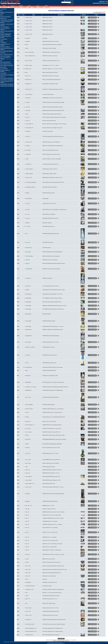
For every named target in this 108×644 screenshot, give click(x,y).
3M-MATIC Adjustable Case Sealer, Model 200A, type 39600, (53, 102)
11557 (18, 582)
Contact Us (71, 640)
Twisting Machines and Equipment (7, 80)
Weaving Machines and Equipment (7, 84)
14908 (18, 256)
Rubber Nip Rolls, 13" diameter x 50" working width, (52, 550)
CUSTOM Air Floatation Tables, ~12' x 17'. (50, 599)
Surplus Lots (3, 76)
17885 (18, 569)
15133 (18, 576)
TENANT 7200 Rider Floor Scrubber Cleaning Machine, (52, 252)
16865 (18, 124)
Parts (1, 60)
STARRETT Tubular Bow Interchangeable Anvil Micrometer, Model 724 (55, 387)
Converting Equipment (5, 27)
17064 (18, 460)
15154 (18, 550)
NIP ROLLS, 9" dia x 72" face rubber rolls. (50, 532)
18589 (18, 146)
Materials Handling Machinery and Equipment (7, 49)
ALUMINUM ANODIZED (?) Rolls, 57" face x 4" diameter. (53, 518)
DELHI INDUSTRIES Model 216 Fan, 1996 (50, 218)
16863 (18, 117)
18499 (18, 628)
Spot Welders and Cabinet (47, 586)
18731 (18, 470)
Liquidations (35, 7)
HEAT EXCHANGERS (46, 314)
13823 (18, 164)
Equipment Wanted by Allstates (15, 7)
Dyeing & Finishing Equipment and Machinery (7, 32)
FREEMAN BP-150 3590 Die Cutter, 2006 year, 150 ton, (52, 177)
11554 (18, 136)
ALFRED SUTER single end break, (49, 193)
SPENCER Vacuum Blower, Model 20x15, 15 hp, (51, 61)
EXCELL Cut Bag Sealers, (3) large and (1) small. (51, 154)
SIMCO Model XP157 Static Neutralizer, (50, 187)
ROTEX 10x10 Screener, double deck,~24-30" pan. (51, 562)
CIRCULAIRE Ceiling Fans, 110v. (48, 226)
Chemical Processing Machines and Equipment (7, 25)
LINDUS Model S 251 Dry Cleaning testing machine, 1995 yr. (53, 182)
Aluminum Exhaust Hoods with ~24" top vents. (51, 342)
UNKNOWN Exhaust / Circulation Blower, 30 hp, (51, 52)
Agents (38, 6)
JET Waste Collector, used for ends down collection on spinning (54, 624)
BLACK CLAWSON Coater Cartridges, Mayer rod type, (52, 128)
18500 (18, 631)
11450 (18, 521)
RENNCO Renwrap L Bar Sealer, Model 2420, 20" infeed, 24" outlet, (55, 569)
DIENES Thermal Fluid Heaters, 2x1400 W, (50, 72)
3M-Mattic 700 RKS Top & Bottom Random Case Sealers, (53, 107)
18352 (18, 370)
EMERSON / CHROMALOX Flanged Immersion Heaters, (53, 330)
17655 (18, 603)
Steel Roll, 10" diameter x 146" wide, (49, 509)
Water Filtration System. (47, 248)
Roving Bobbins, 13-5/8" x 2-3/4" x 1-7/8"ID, (50, 65)
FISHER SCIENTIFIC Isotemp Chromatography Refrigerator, (53, 494)
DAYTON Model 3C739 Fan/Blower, (49, 214)
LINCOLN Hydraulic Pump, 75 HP (49, 484)
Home (4, 6)
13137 (18, 494)
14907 (18, 336)
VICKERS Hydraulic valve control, (49, 347)
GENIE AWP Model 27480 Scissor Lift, (49, 363)
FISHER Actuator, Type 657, (47, 17)
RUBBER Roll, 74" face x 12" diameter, (49, 537)
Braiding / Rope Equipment (5, 17)
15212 (18, 79)
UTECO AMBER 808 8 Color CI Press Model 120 (51, 460)
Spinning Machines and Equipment (7, 75)
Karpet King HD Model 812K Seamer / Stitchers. (51, 596)
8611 (18, 620)
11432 (18, 347)
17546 (18, 417)
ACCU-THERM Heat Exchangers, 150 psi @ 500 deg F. (52, 298)
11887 (18, 174)
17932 (18, 252)
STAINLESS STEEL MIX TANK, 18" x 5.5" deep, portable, (53, 409)
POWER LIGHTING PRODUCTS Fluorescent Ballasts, (52, 45)
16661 (18, 428)
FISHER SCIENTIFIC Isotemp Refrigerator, (50, 501)
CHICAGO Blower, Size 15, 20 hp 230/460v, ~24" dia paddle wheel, (54, 209)
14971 (18, 294)
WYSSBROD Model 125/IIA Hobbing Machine (51, 336)
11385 (18, 363)
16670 (18, 27)
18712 (18, 573)
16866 (18, 128)
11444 (18, 547)
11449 (18, 524)
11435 (18, 421)
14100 (18, 21)
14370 (18, 506)
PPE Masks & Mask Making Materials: (49, 370)
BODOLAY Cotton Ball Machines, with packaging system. (53, 146)
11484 (18, 544)
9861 (18, 635)
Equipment (21, 6)
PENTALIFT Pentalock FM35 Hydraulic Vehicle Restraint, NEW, (54, 620)
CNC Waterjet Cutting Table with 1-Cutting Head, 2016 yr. (53, 628)
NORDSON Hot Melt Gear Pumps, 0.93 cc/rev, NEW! (52, 470)
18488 (18, 114)
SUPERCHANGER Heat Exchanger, (49, 321)
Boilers (2, 15)
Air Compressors (3, 9)
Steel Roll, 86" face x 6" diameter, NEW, (49, 547)
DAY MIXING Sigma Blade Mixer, (49, 405)
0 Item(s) (67, 1)
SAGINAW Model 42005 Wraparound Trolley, (51, 611)
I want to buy (41, 7)
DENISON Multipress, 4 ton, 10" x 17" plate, (50, 453)
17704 (18, 342)
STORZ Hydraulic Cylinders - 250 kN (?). (50, 169)
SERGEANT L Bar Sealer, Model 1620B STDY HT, (51, 573)
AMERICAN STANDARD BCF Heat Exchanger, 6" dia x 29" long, (54, 306)
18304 (18, 412)
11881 (18, 476)
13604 (18, 242)
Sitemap (46, 6)
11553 (18, 512)
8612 (18, 72)
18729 (18, 121)
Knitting (2, 41)
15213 (18, 84)
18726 (18, 150)
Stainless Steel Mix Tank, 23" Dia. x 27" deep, (50, 608)
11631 (18, 214)
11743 (18, 223)
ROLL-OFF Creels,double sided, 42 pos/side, (50, 150)
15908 (18, 226)
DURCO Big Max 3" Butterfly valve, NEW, (50, 84)
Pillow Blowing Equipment (5, 62)
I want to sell (47, 7)
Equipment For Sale (4, 7)
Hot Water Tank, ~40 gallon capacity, (49, 603)
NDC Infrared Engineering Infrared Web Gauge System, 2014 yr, (54, 263)
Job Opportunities (4, 39)
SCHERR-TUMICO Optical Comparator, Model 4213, (52, 425)
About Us (12, 6)
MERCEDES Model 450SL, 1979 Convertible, (51, 41)
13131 (18, 387)
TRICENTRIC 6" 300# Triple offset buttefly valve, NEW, (52, 89)
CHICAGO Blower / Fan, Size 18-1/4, (49, 203)
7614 (18, 397)
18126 (18, 448)
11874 (18, 453)
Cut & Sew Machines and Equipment (5, 29)
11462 (18, 38)
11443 (18, 540)
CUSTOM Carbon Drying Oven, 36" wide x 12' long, (52, 428)
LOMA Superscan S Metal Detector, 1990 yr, (50, 376)
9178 (18, 554)
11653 (18, 61)
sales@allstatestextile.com (100, 3)
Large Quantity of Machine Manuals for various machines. (53, 367)
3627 (18, 131)
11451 (18, 515)
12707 (18, 425)
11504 (18, 611)
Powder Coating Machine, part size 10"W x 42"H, (51, 448)
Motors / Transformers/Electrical (6, 54)
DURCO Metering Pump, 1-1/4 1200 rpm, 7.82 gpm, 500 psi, (53, 382)
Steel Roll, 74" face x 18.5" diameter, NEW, (50, 540)
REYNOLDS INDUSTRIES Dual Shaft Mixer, (51, 397)
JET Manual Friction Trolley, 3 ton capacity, (50, 615)
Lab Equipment (3, 42)
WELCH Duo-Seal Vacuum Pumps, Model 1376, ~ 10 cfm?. (53, 487)
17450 (18, 480)
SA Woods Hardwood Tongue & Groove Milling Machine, (53, 390)
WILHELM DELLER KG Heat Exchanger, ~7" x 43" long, (53, 326)
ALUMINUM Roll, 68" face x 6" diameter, (50, 521)
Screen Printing (3, 73)
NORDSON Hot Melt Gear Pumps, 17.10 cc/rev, (51, 473)
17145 (18, 599)
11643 (18, 209)
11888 (18, 169)
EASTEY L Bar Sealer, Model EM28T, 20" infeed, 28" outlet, (53, 566)
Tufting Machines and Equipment (7, 78)
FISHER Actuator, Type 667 (47, 24)
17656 (18, 487)
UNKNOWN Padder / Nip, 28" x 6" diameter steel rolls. (52, 412)
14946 (18, 154)
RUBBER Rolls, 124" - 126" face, (48, 506)
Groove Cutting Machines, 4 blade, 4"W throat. (51, 286)
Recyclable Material (4, 69)
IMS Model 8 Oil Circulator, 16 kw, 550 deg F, (51, 76)
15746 (18, 177)
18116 (18, 435)
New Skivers (45, 579)
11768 (18, 233)
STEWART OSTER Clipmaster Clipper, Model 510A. (52, 114)
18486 (18, 48)
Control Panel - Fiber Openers (48, 131)
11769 (18, 355)
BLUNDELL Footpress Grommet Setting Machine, (51, 269)
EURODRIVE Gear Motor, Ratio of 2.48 (50, 582)
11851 (18, 41)
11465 (18, 382)
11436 (18, 537)
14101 (18, 24)
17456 (18, 76)
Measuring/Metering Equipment (6, 51)
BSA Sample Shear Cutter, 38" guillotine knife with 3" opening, (53, 290)
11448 (18, 110)
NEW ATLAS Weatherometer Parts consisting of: (51, 635)
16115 (18, 269)
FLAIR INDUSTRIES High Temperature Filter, (51, 233)
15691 (18, 509)
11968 (18, 306)
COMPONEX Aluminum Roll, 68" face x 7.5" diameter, (52, 524)
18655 (18, 579)
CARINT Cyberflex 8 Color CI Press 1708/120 (51, 463)
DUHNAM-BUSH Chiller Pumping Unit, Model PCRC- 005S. (53, 110)
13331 (18, 182)
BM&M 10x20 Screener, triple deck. (49, 559)
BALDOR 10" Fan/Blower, (47, 223)
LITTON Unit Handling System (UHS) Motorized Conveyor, (53, 136)
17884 (18, 566)
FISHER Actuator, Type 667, (47, 27)
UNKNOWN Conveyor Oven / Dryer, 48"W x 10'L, (51, 432)
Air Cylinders (45, 38)
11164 (18, 45)
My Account (71, 1)
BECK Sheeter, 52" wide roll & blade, (49, 576)
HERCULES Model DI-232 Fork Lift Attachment (51, 256)
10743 (18, 309)
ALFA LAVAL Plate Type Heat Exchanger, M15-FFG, (52, 302)
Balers (2, 11)
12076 (18, 314)
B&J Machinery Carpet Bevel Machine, (49, 48)
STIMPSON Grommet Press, (47, 278)
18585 (18, 142)
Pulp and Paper (3, 67)
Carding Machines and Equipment (7, 20)
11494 (18, 187)
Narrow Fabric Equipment (5, 56)
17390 (18, 263)
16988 (18, 321)
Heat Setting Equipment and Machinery (6, 37)
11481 (18, 518)
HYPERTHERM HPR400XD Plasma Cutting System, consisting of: (54, 439)
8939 (18, 376)
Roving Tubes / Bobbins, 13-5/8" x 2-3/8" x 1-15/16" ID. (52, 69)
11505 (18, 589)
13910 (18, 390)
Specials (30, 7)
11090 (18, 409)
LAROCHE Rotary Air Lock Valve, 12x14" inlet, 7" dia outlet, (53, 554)
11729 (18, 218)
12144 (18, 94)
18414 (18, 624)
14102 (18, 30)
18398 (18, 198)
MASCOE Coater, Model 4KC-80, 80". (49, 121)
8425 (18, 56)
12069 (18, 298)
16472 (18, 159)
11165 (18, 586)
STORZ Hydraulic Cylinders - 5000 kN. (49, 174)
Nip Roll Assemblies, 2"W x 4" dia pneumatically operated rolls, (54, 417)
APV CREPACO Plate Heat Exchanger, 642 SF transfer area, (53, 309)
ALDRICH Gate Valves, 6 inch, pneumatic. (50, 260)
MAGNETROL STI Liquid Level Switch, (50, 355)
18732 (18, 473)
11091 (18, 608)
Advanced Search (71, 4)
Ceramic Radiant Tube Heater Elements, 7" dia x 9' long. (52, 294)
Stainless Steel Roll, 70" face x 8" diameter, (50, 527)
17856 (18, 286)
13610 (18, 260)
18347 (18, 439)
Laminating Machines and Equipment (5, 45)
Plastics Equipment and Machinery (7, 65)
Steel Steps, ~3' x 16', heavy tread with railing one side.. (52, 593)
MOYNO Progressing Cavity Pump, (49, 467)
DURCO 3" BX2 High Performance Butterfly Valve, (51, 79)
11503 (18, 615)
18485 (18, 596)
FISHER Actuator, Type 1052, (48, 34)
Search (72, 2)
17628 (18, 527)
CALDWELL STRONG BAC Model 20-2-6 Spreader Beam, (53, 589)
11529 (18, 405)
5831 (18, 290)
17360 (18, 432)
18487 (18, 98)
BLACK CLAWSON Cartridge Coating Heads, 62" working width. (54, 117)
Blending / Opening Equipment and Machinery (7, 13)
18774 (18, 367)
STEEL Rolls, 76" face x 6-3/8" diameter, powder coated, (52, 544)
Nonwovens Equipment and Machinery (5, 58)
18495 (18, 302)
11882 (18, 326)
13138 (18, 501)
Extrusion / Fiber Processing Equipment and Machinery (6, 34)
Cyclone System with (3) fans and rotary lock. (50, 164)
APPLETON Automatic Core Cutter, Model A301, (51, 142)
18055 (18, 65)
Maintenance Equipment (5, 47)
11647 (18, 52)
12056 (18, 467)
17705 (18, 593)
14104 (18, 17)
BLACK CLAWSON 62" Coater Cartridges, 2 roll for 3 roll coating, (54, 124)
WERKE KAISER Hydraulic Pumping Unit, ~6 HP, (51, 480)
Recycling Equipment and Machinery (5, 71)
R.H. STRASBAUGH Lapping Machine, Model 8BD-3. (52, 444)
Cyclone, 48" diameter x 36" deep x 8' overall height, (52, 159)
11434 (18, 532)
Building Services (4, 18)
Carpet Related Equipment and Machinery (6, 22)
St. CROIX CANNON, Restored (48, 94)
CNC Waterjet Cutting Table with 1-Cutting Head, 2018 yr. (53, 631)
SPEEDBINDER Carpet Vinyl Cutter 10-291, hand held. (52, 98)
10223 (18, 193)
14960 (18, 330)
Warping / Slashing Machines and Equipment (7, 82)
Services (29, 6)
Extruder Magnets (45, 198)
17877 (18, 102)
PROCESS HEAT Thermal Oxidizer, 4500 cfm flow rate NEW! (53, 435)
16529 (18, 248)
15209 (18, 89)
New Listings (24, 7)
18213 (18, 562)
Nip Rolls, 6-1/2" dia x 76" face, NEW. (49, 421)
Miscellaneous (3, 53)
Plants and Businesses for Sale (6, 64)
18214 (18, 559)
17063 (18, 463)
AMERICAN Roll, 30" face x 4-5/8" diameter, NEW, (52, 515)
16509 (18, 107)
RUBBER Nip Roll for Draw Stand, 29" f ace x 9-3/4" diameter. (54, 512)
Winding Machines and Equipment (7, 86)
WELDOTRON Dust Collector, (48, 242)
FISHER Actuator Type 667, (47, 21)
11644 (18, 203)
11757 (18, 278)
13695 (18, 484)
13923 (18, 69)
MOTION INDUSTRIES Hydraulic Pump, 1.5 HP (51, 476)
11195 (18, 444)
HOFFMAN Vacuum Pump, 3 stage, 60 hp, (50, 56)
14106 (18, 34)
